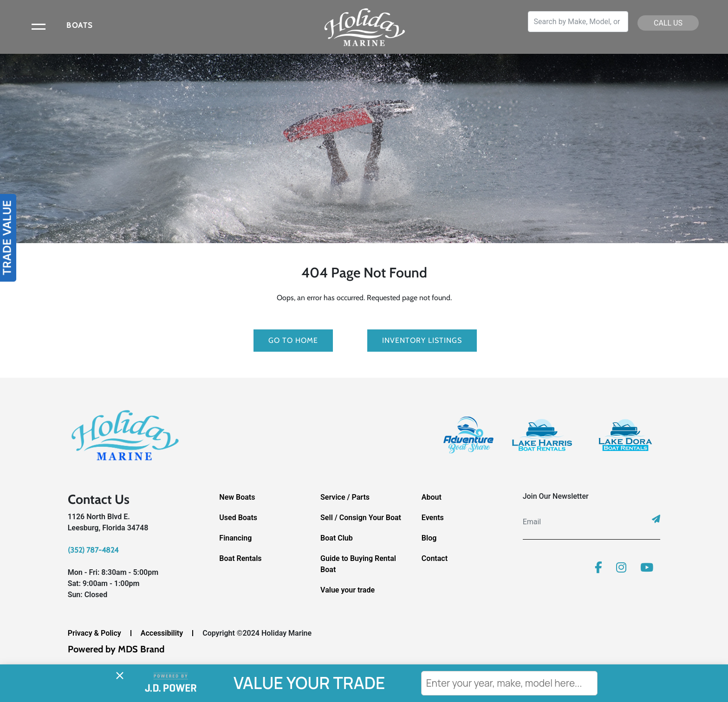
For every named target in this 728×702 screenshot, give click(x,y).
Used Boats (238, 518)
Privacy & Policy (94, 633)
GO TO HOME (293, 340)
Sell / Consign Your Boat (361, 518)
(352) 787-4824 (93, 550)
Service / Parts (345, 497)
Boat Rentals (240, 558)
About (432, 497)
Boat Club (337, 538)
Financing (235, 538)
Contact (435, 558)
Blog (429, 538)
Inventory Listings (422, 340)
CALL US (668, 23)
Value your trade (348, 590)
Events (433, 518)
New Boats (237, 497)
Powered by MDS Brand (116, 649)
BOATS (80, 25)
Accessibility (162, 633)
